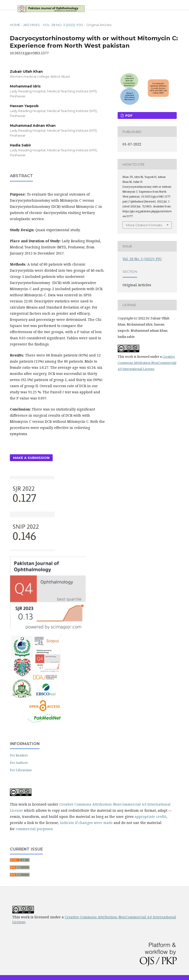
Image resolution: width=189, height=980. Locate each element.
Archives (32, 25)
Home (15, 25)
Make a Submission (31, 458)
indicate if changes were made (86, 823)
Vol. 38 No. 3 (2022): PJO (63, 25)
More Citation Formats (144, 225)
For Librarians (21, 770)
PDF (128, 115)
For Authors (19, 763)
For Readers (19, 755)
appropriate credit (150, 817)
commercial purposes (34, 829)
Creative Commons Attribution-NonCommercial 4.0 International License (147, 363)
